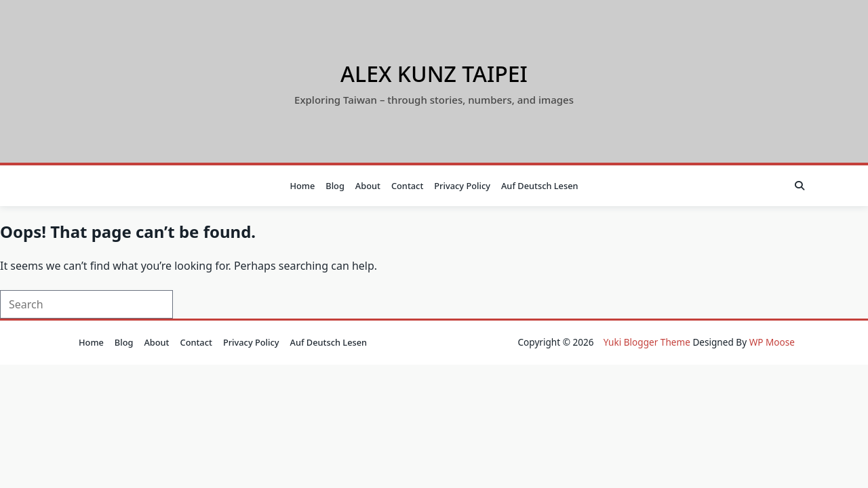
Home (302, 186)
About (368, 186)
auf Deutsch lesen (540, 186)
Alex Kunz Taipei (434, 74)
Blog (335, 186)
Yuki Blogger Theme (647, 342)
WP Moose (772, 342)
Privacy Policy (462, 186)
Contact (407, 186)
